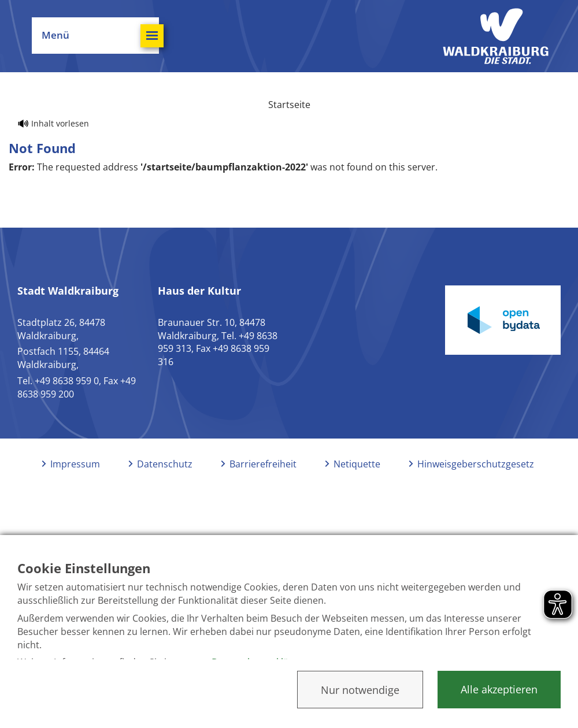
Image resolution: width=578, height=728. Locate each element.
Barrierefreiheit (263, 464)
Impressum (75, 464)
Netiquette (357, 464)
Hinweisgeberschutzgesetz (476, 464)
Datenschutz (165, 464)
